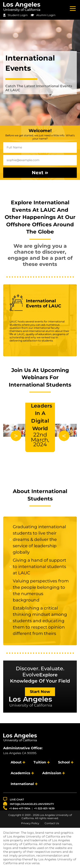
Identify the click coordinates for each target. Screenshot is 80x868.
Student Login (15, 15)
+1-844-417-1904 (17, 808)
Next (40, 173)
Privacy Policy (30, 823)
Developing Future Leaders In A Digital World (43, 418)
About (16, 762)
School (64, 762)
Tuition (40, 762)
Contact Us (52, 823)
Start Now (40, 692)
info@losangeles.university (29, 804)
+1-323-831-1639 (44, 808)
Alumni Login (43, 15)
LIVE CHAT (14, 799)
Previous (64, 436)
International (22, 784)
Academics (20, 773)
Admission (52, 773)
